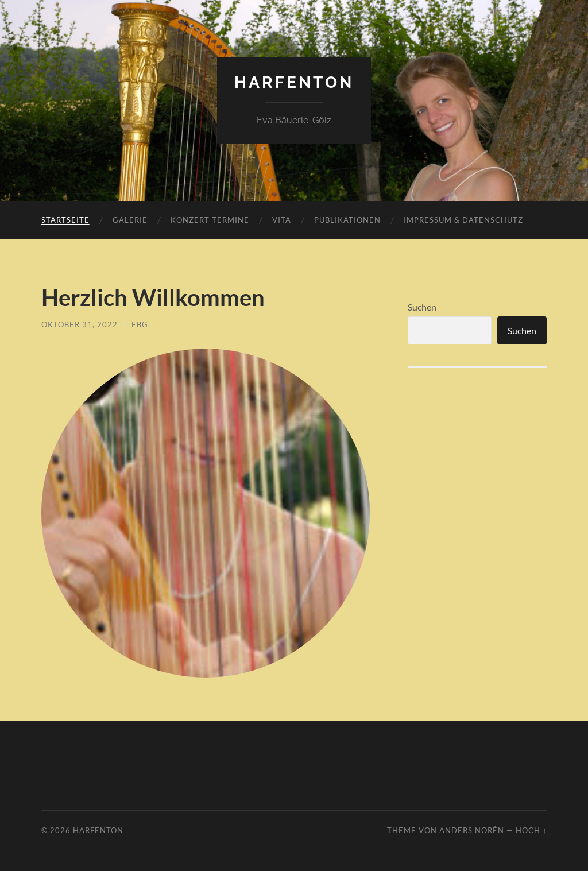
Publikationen (347, 220)
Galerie (130, 220)
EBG (140, 324)
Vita (282, 220)
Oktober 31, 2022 (80, 324)
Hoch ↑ (531, 830)
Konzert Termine (210, 220)
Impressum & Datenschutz (463, 220)
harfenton (294, 82)
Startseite (65, 220)
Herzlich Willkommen (153, 297)
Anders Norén (472, 830)
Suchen (422, 307)
